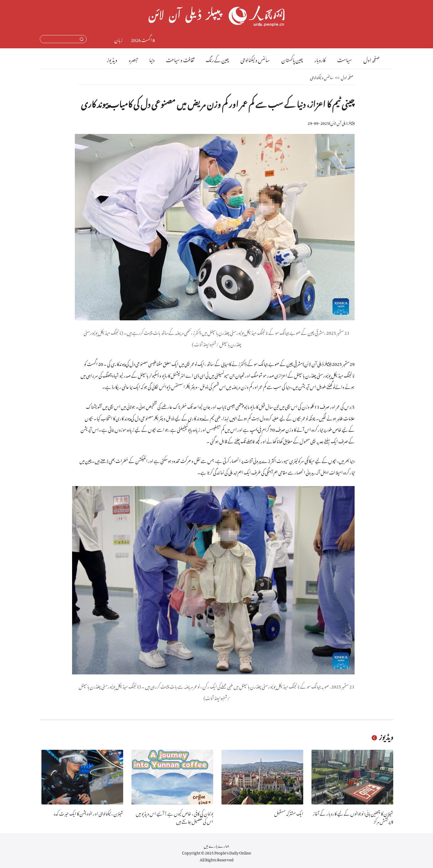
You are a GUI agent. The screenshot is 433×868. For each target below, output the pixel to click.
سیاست (344, 59)
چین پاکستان (292, 59)
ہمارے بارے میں (216, 845)
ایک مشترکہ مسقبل (289, 813)
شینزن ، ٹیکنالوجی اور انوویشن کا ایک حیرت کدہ (89, 813)
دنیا (152, 59)
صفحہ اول (371, 59)
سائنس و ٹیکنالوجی (255, 59)
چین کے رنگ (217, 59)
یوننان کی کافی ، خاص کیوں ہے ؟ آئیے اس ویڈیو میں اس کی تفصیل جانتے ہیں (175, 817)
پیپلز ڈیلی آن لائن (342, 122)
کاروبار (320, 59)
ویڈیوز (112, 59)
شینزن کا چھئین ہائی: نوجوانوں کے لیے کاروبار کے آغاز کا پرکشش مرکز (353, 817)
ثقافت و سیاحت (180, 59)
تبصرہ (133, 59)
